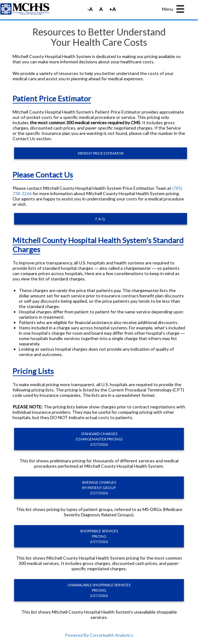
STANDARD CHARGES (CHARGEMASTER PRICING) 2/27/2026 (99, 439)
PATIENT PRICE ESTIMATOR (101, 153)
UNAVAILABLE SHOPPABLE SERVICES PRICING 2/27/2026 (99, 590)
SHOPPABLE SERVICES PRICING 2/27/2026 (99, 536)
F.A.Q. (101, 219)
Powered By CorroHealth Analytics (99, 635)
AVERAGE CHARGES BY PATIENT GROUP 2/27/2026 (99, 488)
